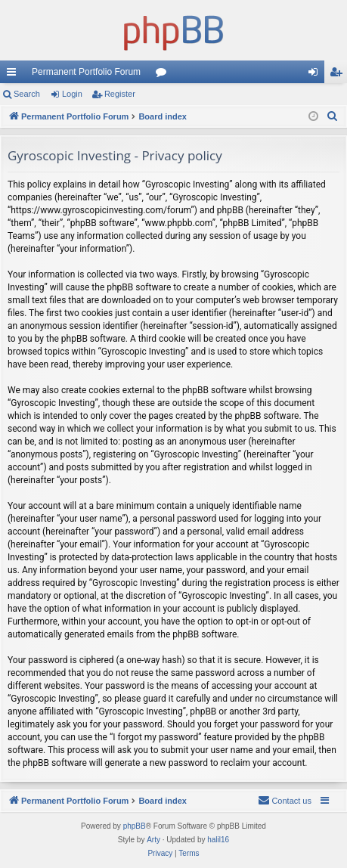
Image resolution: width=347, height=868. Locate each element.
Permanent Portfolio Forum (86, 72)
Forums (164, 75)
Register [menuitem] (339, 75)
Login (72, 94)
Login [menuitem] (316, 75)
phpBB (135, 826)
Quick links (14, 75)
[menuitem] (333, 116)
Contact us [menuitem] (285, 800)
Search (27, 94)
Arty (153, 840)
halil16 (218, 840)
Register (120, 94)
